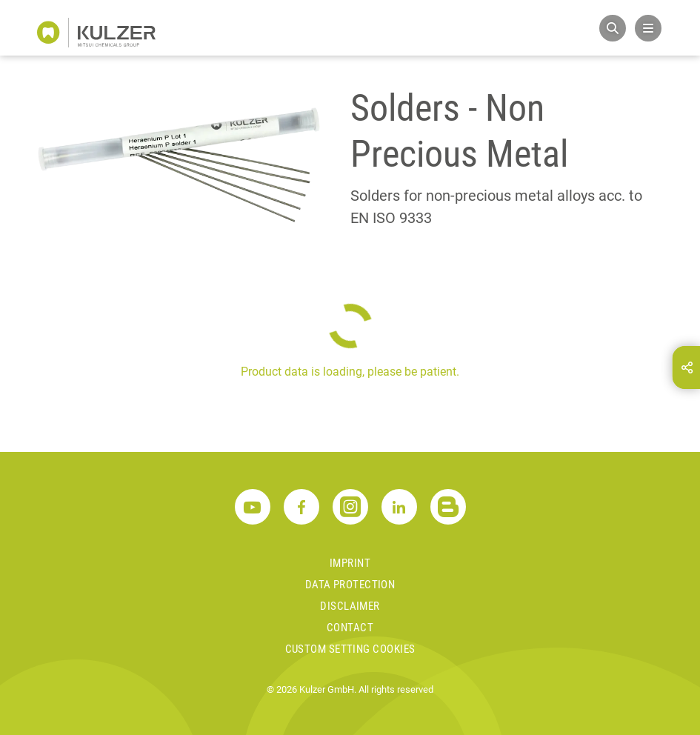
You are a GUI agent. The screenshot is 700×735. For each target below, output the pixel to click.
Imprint (350, 563)
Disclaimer (350, 606)
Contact (350, 628)
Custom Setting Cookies (350, 649)
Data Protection (350, 585)
